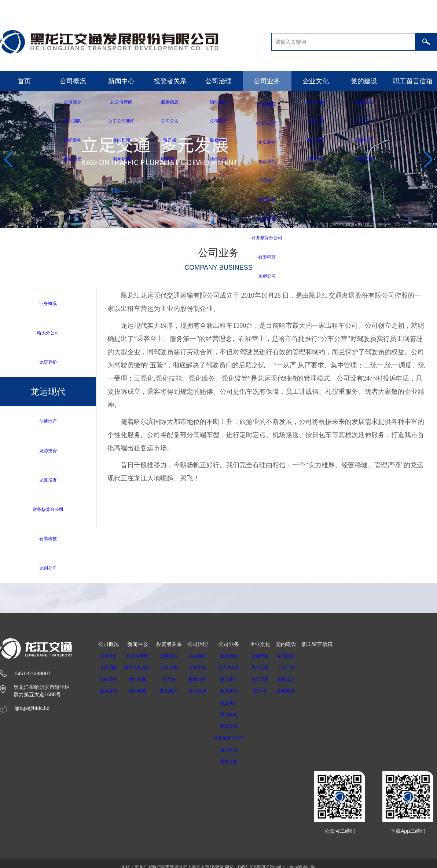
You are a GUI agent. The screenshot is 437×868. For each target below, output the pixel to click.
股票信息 (173, 659)
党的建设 (364, 81)
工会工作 (295, 671)
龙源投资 (48, 452)
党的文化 (295, 659)
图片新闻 (140, 694)
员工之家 (269, 671)
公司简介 (109, 659)
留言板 (173, 683)
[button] (213, 222)
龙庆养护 (48, 363)
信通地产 (48, 422)
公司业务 (267, 81)
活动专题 (269, 659)
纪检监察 (295, 694)
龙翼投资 (48, 482)
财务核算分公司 (48, 511)
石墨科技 (48, 541)
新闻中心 (121, 81)
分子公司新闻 (140, 671)
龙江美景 (269, 683)
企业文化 (316, 81)
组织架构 (109, 683)
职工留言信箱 (413, 81)
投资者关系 (170, 81)
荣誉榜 (269, 694)
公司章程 (202, 671)
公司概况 (73, 81)
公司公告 (173, 671)
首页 (24, 81)
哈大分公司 (48, 333)
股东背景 (109, 694)
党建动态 (295, 683)
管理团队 (109, 671)
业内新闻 (140, 683)
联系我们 (173, 694)
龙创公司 (48, 571)
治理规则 (202, 659)
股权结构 (202, 683)
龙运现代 (236, 694)
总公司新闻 (140, 659)
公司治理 (218, 81)
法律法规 (202, 694)
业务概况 (48, 303)
